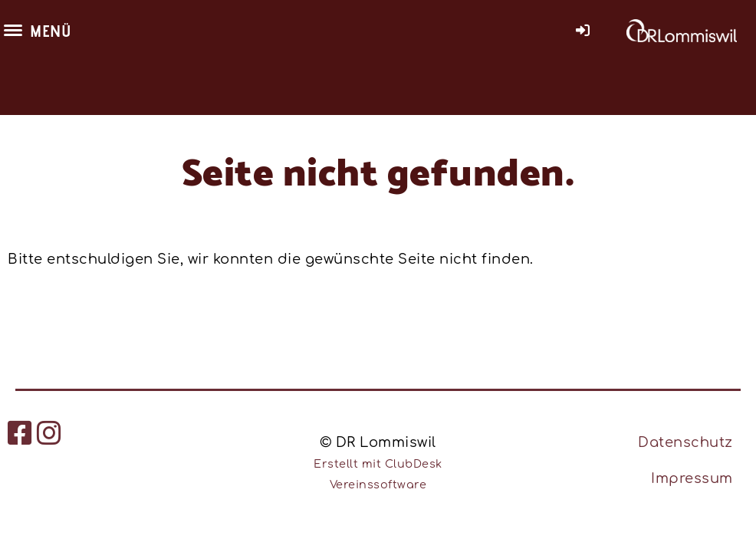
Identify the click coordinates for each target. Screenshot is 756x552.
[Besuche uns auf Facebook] (20, 434)
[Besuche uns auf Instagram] (49, 434)
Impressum (692, 478)
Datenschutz (685, 442)
